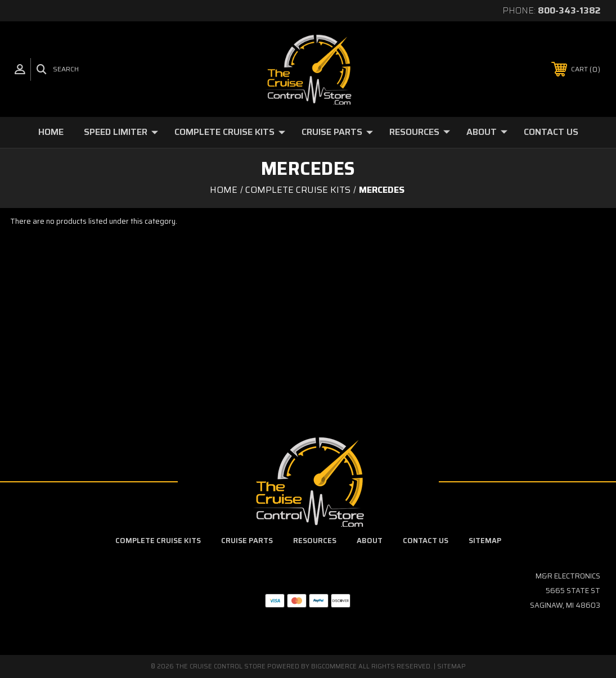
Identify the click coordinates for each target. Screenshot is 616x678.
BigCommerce (334, 666)
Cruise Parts (337, 132)
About (487, 132)
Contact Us (551, 132)
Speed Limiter (121, 132)
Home (51, 132)
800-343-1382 (569, 10)
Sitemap (485, 541)
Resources (420, 132)
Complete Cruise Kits (230, 132)
